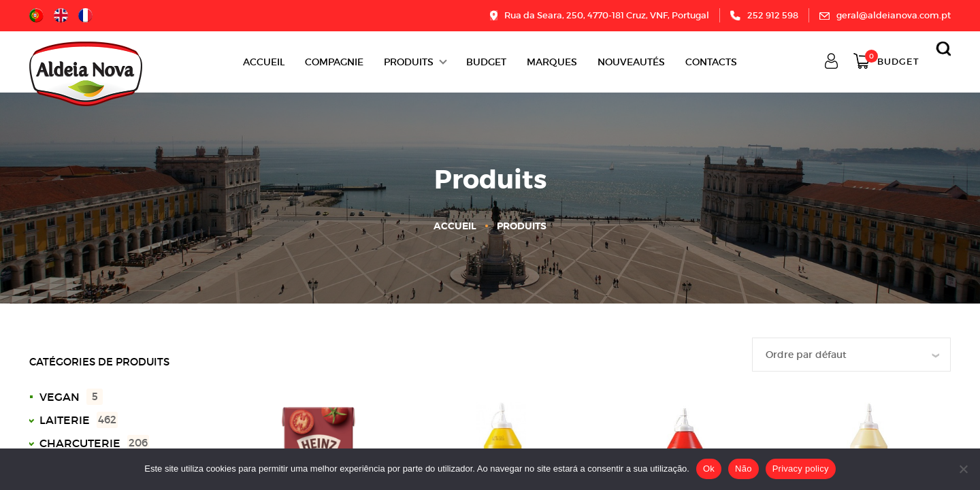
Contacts (711, 62)
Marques (552, 62)
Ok (709, 469)
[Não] (963, 469)
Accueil (264, 62)
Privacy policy (801, 469)
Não (744, 469)
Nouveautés (631, 62)
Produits (409, 62)
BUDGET (486, 62)
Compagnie (334, 62)
